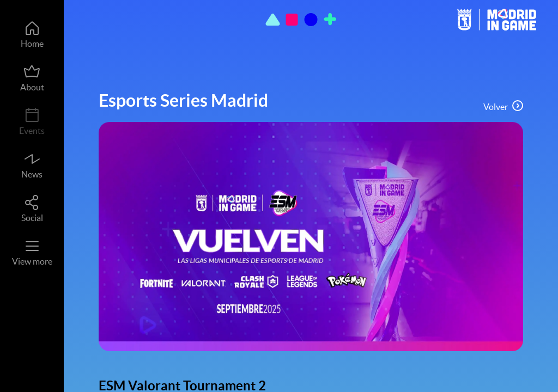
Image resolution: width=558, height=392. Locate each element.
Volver (503, 106)
